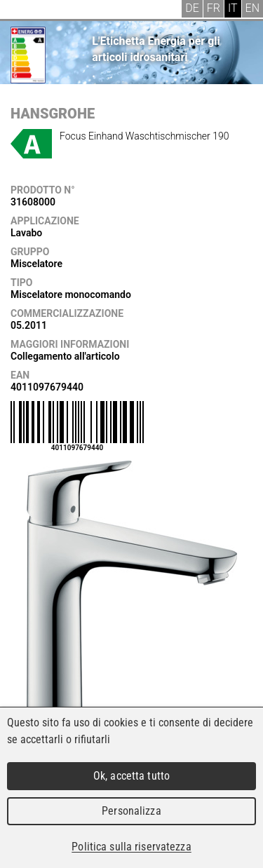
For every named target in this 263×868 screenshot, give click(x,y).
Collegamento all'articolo (65, 356)
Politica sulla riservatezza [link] (131, 847)
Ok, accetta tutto (131, 776)
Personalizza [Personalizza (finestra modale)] (131, 811)
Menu (21, 11)
